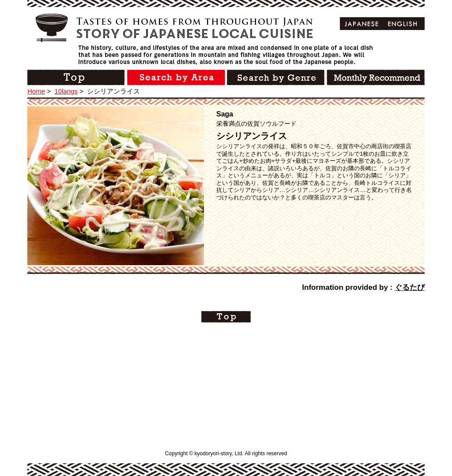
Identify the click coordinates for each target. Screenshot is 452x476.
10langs (66, 91)
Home (36, 91)
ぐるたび (410, 287)
